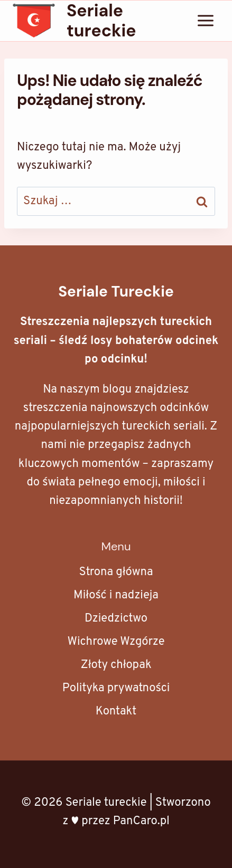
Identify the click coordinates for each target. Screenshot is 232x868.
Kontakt (116, 712)
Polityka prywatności (116, 688)
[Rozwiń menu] (205, 21)
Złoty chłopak (116, 665)
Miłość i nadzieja (116, 595)
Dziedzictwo (116, 619)
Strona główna (116, 572)
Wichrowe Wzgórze (116, 642)
